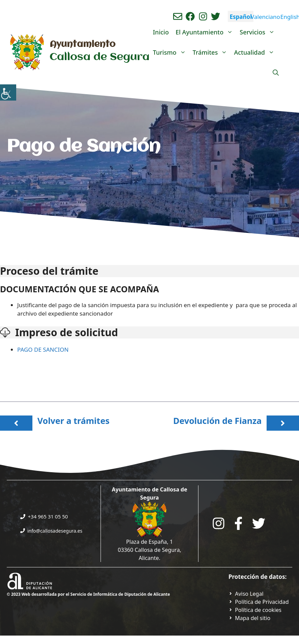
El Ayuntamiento (206, 32)
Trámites (212, 52)
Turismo (171, 52)
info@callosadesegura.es (55, 531)
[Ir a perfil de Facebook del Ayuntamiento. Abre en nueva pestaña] (190, 16)
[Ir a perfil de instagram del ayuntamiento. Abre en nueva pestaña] (203, 16)
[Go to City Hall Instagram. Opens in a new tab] (219, 523)
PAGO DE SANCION (44, 350)
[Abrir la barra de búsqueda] (276, 73)
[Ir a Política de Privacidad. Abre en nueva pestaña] (246, 594)
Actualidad (256, 52)
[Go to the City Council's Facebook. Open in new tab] (238, 523)
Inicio (161, 32)
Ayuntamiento (83, 45)
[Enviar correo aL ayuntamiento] (178, 16)
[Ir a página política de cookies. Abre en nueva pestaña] (255, 610)
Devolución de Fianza (217, 421)
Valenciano (265, 17)
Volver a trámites (74, 421)
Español (241, 17)
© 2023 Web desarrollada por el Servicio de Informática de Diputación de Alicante (88, 594)
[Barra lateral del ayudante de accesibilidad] (8, 92)
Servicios (259, 32)
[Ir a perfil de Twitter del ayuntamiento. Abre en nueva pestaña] (215, 16)
